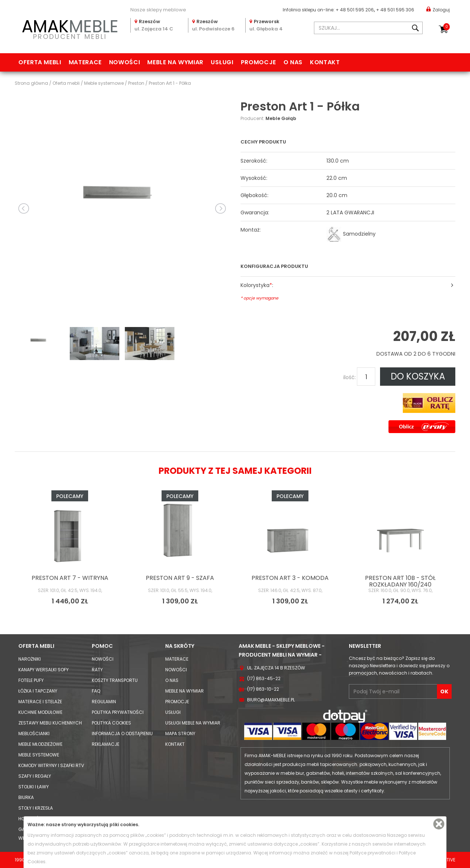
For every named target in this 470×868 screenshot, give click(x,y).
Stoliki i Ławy (34, 787)
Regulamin (104, 702)
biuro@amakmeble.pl (271, 700)
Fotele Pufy (31, 680)
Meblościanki (34, 733)
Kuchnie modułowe (40, 712)
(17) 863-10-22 (263, 689)
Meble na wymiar (175, 62)
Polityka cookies (111, 723)
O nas (293, 62)
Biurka (26, 797)
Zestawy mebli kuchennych (50, 723)
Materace (85, 62)
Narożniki (30, 659)
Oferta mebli (40, 62)
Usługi (222, 62)
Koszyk (446, 27)
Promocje (258, 62)
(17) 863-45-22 (264, 678)
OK (444, 691)
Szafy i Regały (35, 776)
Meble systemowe (39, 755)
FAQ (96, 691)
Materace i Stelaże (40, 702)
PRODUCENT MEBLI (70, 28)
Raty (97, 670)
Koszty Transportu (115, 680)
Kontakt (325, 62)
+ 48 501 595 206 (355, 10)
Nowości (124, 62)
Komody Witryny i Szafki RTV (51, 765)
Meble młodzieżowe (40, 744)
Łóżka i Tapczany (38, 691)
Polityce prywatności (373, 853)
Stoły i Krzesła (36, 808)
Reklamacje (106, 744)
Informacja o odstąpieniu (122, 733)
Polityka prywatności (118, 712)
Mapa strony (180, 733)
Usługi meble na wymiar (193, 723)
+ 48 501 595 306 (395, 10)
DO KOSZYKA (418, 376)
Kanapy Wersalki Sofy (44, 670)
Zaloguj (438, 9)
